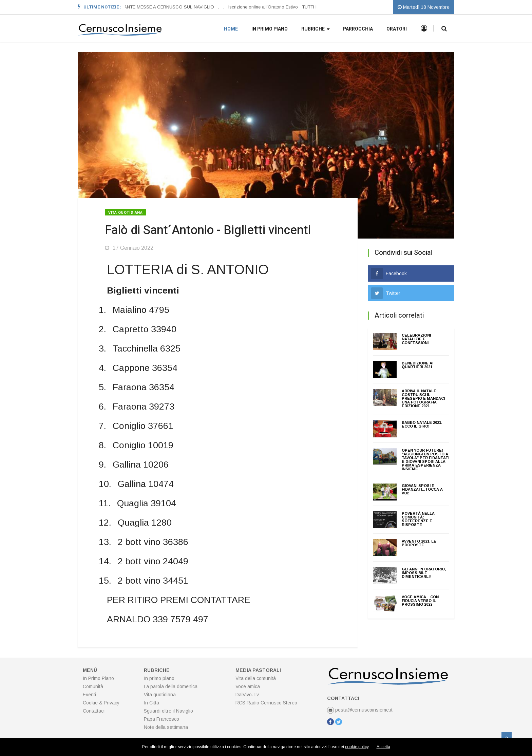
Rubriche (315, 29)
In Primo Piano (98, 678)
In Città (151, 703)
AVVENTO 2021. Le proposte (419, 543)
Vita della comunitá (256, 678)
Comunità (93, 686)
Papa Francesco (161, 719)
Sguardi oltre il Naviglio (168, 711)
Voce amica (248, 686)
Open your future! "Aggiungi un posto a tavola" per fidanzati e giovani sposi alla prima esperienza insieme (425, 460)
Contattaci (94, 711)
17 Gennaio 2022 (129, 248)
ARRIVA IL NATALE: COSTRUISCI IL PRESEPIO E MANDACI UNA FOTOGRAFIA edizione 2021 (423, 398)
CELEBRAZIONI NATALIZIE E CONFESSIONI (416, 339)
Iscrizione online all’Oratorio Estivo (263, 7)
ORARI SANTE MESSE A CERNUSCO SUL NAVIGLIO (160, 7)
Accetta (383, 747)
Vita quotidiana (125, 213)
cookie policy (357, 747)
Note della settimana (166, 727)
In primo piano (270, 29)
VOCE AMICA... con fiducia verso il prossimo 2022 (420, 601)
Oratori (397, 29)
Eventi (89, 695)
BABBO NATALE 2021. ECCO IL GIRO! (422, 424)
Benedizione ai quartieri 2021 (417, 365)
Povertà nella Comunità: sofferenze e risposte (418, 519)
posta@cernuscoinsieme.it (360, 710)
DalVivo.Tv (247, 695)
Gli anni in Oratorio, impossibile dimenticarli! (424, 573)
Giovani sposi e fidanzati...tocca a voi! (422, 489)
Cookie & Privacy (101, 703)
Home (231, 29)
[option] (162, 7)
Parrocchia (358, 29)
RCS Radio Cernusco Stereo (266, 703)
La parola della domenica (171, 686)
